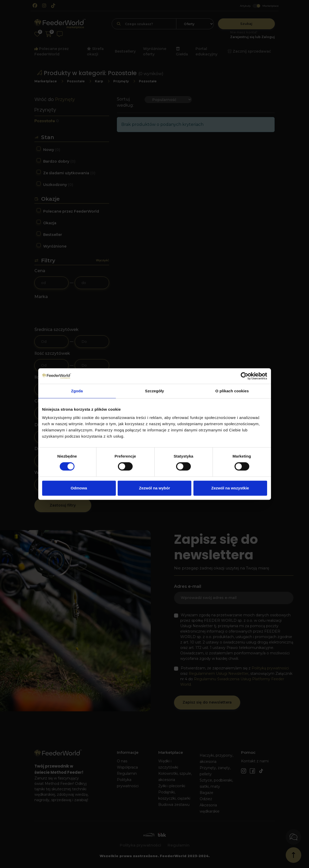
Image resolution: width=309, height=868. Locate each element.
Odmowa (79, 488)
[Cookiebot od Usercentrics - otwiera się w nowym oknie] (244, 376)
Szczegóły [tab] (154, 391)
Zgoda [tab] (77, 391)
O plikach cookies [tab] (232, 391)
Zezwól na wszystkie (230, 488)
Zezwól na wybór (154, 488)
